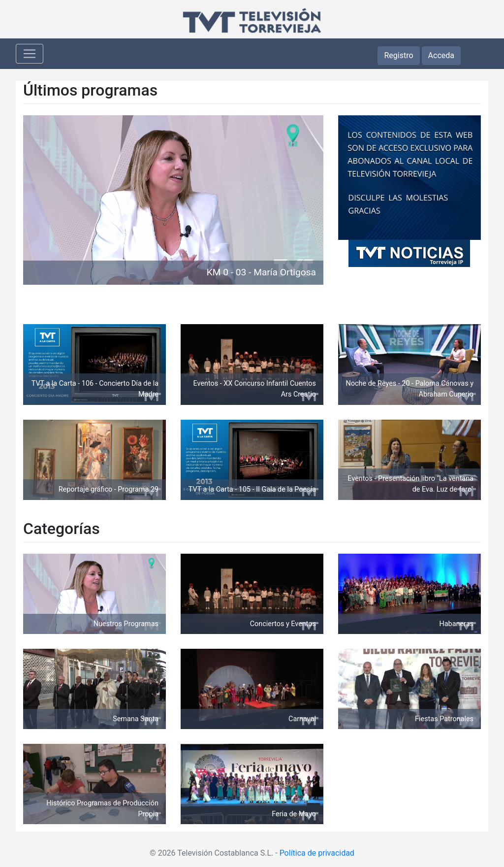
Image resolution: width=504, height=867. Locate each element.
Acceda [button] (441, 55)
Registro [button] (398, 55)
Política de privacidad (317, 853)
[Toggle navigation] (30, 54)
